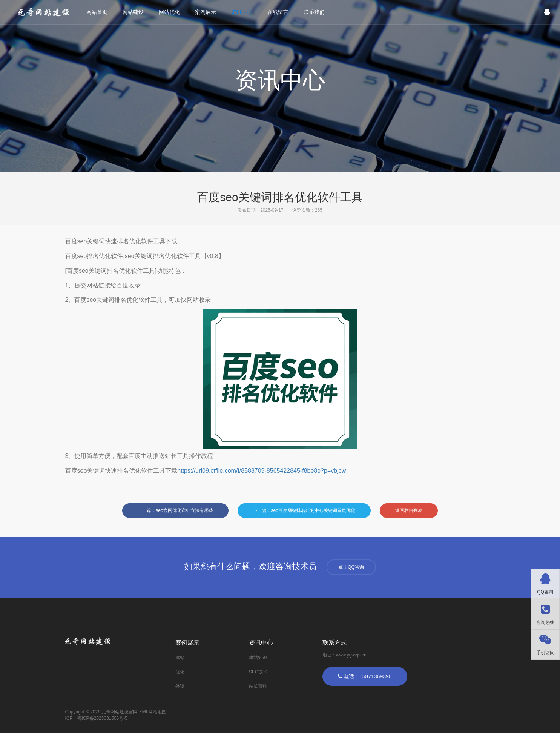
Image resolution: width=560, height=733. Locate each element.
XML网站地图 (153, 712)
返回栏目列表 (409, 510)
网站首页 (98, 12)
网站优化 (170, 12)
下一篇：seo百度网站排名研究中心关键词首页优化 (304, 510)
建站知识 (258, 658)
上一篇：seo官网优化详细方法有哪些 (175, 510)
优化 (180, 672)
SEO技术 (258, 672)
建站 (180, 658)
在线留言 (279, 12)
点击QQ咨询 (351, 567)
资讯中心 (242, 12)
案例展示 (206, 12)
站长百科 (258, 686)
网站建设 (134, 12)
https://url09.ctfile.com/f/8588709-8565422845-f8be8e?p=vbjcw (262, 471)
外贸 (180, 686)
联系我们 (315, 12)
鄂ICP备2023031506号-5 (102, 718)
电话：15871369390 (365, 676)
